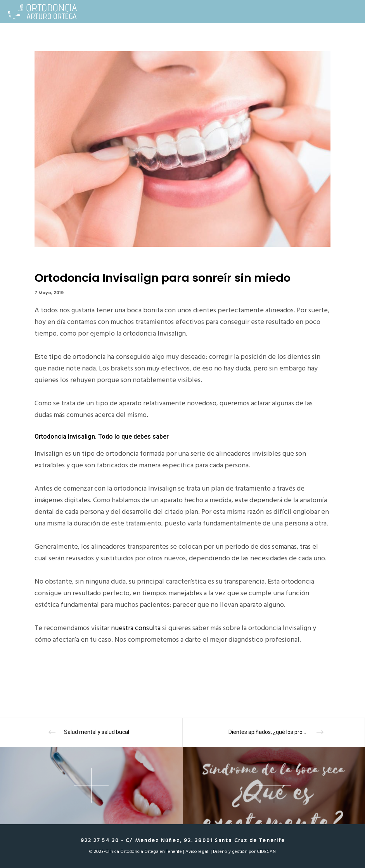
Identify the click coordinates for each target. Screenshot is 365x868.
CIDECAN (266, 852)
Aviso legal (197, 852)
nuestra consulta (136, 628)
